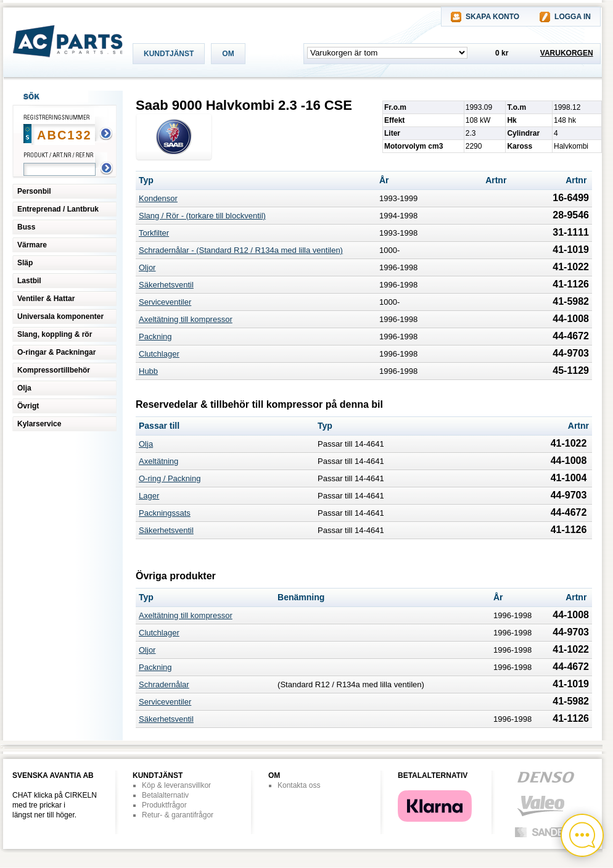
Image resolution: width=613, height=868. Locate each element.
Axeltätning (158, 461)
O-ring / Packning (170, 478)
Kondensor (158, 198)
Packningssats (165, 513)
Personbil (34, 191)
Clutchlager (159, 354)
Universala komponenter (60, 316)
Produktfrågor (164, 805)
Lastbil (29, 281)
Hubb (148, 371)
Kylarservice (39, 424)
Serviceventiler (165, 302)
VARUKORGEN (567, 53)
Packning (155, 337)
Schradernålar (164, 684)
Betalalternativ (165, 795)
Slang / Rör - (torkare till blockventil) (202, 216)
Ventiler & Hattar (46, 299)
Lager (149, 496)
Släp (25, 263)
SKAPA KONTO (492, 17)
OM (228, 54)
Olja (24, 388)
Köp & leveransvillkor (176, 785)
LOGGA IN (573, 17)
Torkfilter (154, 233)
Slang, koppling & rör (55, 334)
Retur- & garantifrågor (178, 815)
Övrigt (28, 406)
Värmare (32, 245)
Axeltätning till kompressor (186, 319)
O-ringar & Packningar (56, 352)
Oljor (147, 267)
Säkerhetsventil (166, 285)
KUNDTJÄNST (169, 54)
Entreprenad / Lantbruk (58, 209)
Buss (26, 227)
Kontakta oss (299, 785)
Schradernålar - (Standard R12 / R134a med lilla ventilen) (241, 250)
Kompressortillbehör (54, 370)
